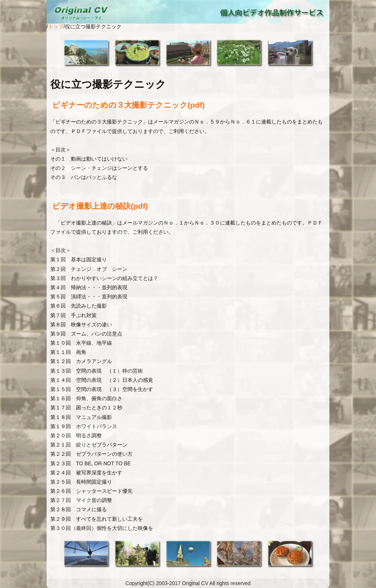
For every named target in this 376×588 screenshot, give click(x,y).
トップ (56, 26)
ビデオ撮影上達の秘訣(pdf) (100, 206)
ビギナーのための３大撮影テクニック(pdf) (129, 105)
